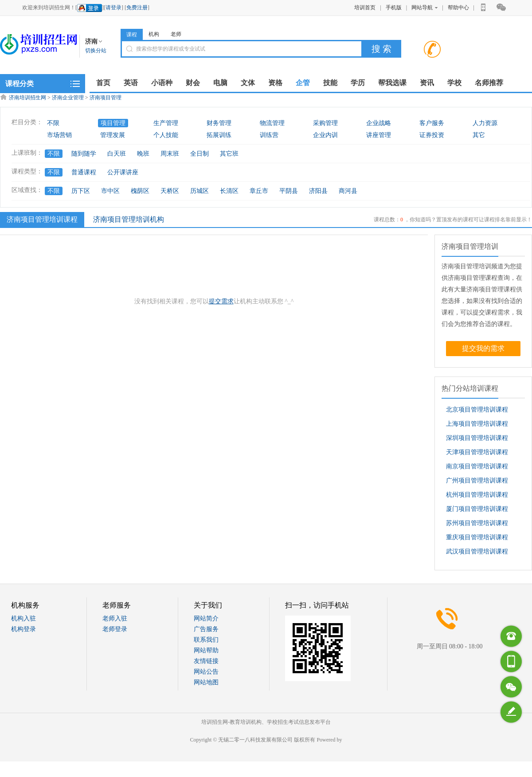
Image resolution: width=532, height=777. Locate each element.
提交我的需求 (483, 348)
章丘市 (259, 191)
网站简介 (206, 618)
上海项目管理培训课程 (477, 424)
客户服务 (432, 123)
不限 (53, 123)
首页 (103, 83)
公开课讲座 (123, 172)
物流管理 (272, 123)
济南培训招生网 (27, 98)
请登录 (113, 8)
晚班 (143, 154)
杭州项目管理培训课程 (477, 495)
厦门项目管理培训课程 (477, 509)
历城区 (199, 191)
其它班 (229, 154)
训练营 (269, 135)
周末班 (170, 154)
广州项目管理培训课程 (477, 481)
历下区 (81, 191)
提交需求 (221, 301)
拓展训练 (219, 135)
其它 (479, 135)
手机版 (394, 8)
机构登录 (23, 629)
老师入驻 (115, 618)
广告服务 (206, 629)
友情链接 (206, 661)
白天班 (117, 154)
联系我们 (206, 640)
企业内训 (325, 135)
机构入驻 (23, 618)
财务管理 (219, 123)
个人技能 (166, 135)
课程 (132, 35)
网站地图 (206, 682)
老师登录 (115, 629)
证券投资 (432, 135)
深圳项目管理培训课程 (477, 438)
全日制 (199, 154)
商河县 (348, 191)
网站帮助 (206, 650)
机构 (154, 34)
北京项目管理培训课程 (477, 410)
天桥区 (170, 191)
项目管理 (113, 123)
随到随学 (84, 154)
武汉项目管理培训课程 (477, 551)
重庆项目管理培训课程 (477, 537)
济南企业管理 (68, 98)
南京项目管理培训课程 (477, 466)
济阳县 (318, 191)
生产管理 (166, 123)
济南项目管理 (106, 98)
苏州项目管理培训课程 (477, 523)
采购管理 (325, 123)
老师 (176, 34)
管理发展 (113, 135)
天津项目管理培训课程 (477, 452)
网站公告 (206, 672)
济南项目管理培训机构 (129, 219)
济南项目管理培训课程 (41, 219)
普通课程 (84, 172)
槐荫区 (140, 191)
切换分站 (96, 51)
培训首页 (365, 8)
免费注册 (137, 8)
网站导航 (424, 8)
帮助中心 (458, 8)
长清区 (229, 191)
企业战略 (379, 123)
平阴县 (289, 191)
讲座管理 (379, 135)
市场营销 (59, 135)
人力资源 (485, 123)
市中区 (110, 191)
